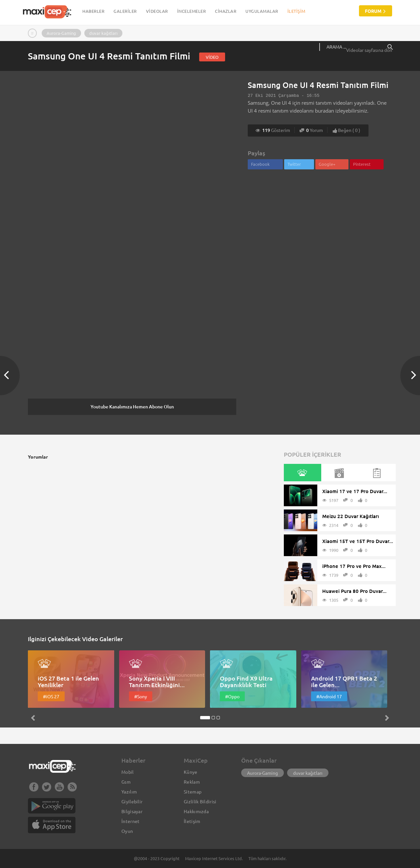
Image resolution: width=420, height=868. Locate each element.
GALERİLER (125, 11)
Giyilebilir (132, 801)
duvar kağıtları (103, 33)
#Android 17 (329, 696)
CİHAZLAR (226, 11)
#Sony (141, 696)
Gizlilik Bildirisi (200, 801)
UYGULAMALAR (262, 11)
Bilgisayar (132, 811)
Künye (191, 772)
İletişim (296, 11)
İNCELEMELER (192, 11)
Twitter (294, 164)
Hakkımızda (196, 811)
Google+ (327, 164)
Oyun (127, 831)
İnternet (130, 821)
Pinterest (362, 164)
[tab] (302, 473)
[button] (55, 686)
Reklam (192, 782)
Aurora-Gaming (61, 33)
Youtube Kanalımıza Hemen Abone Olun (132, 407)
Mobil (128, 772)
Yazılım (129, 792)
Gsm (126, 782)
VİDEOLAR (157, 11)
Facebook (260, 164)
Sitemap (193, 792)
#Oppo (232, 696)
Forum (376, 11)
